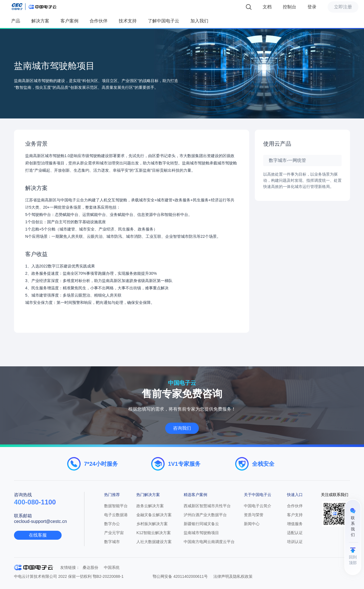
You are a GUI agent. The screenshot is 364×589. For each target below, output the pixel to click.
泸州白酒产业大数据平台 (205, 515)
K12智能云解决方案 (154, 533)
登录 (312, 7)
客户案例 (69, 21)
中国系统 (112, 567)
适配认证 (295, 533)
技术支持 (128, 21)
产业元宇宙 (114, 533)
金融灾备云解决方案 (154, 515)
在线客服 (38, 535)
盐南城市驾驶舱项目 (201, 533)
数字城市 (112, 542)
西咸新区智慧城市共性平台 (207, 506)
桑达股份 (90, 567)
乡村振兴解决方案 (152, 524)
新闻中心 (252, 524)
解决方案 (40, 21)
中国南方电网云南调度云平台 (209, 542)
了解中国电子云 (164, 21)
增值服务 (295, 524)
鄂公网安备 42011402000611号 (180, 576)
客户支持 (295, 515)
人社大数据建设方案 (154, 542)
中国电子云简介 (258, 506)
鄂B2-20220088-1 (108, 576)
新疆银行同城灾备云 (201, 524)
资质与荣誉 (254, 515)
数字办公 (112, 524)
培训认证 (295, 542)
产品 (16, 21)
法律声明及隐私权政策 (233, 576)
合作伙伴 (99, 21)
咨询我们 (182, 428)
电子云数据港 (116, 515)
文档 (267, 7)
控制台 (290, 7)
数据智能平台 (116, 506)
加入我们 (199, 21)
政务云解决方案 (150, 506)
